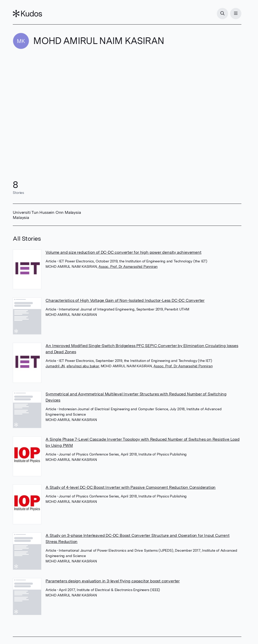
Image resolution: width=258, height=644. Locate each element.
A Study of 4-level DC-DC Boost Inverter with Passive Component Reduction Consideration (131, 487)
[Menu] (236, 14)
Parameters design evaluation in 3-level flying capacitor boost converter (113, 581)
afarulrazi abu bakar (83, 366)
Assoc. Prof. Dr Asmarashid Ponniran (128, 267)
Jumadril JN (55, 366)
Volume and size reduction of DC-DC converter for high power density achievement (123, 252)
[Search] (222, 14)
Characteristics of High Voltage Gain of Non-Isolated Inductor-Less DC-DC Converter (125, 300)
